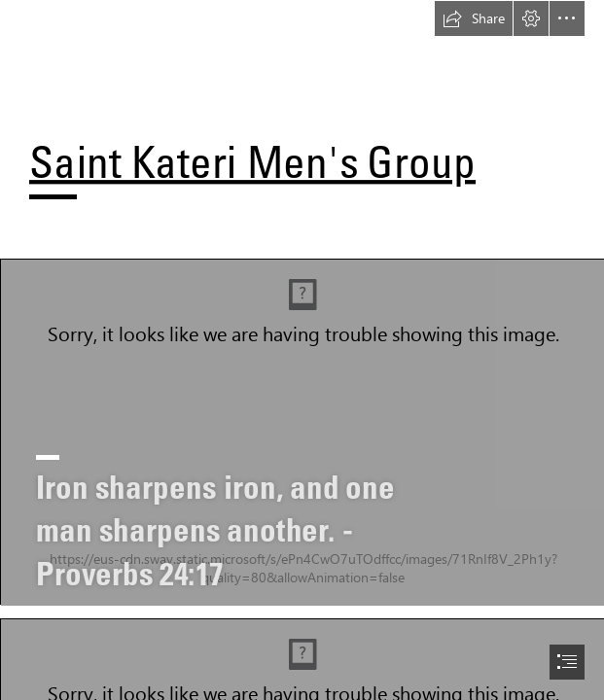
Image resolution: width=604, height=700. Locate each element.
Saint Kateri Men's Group (252, 161)
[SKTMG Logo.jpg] (302, 432)
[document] (302, 350)
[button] (474, 18)
